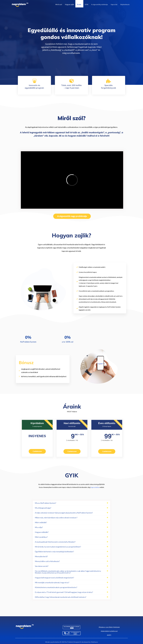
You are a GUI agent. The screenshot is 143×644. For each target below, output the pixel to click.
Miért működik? (41, 522)
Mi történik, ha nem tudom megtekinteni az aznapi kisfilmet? (58, 547)
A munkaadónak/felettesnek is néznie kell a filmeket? (55, 542)
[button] (71, 503)
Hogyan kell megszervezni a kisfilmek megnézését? (54, 578)
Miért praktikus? (41, 537)
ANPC (109, 635)
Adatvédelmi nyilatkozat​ (109, 631)
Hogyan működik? (42, 532)
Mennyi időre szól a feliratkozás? (47, 561)
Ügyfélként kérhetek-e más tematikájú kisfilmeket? (54, 552)
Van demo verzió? (42, 566)
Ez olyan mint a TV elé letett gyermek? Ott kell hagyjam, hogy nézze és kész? (64, 592)
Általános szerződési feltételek (109, 627)
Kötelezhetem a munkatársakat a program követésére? (56, 587)
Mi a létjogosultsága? (43, 508)
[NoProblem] (20, 4)
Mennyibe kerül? (41, 556)
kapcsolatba (95, 487)
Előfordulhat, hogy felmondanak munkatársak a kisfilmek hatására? (61, 597)
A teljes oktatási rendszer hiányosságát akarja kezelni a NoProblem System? (64, 513)
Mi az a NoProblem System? (45, 503)
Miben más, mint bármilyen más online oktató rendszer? (56, 518)
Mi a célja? (39, 527)
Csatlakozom (37, 451)
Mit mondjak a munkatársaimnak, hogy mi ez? (52, 582)
